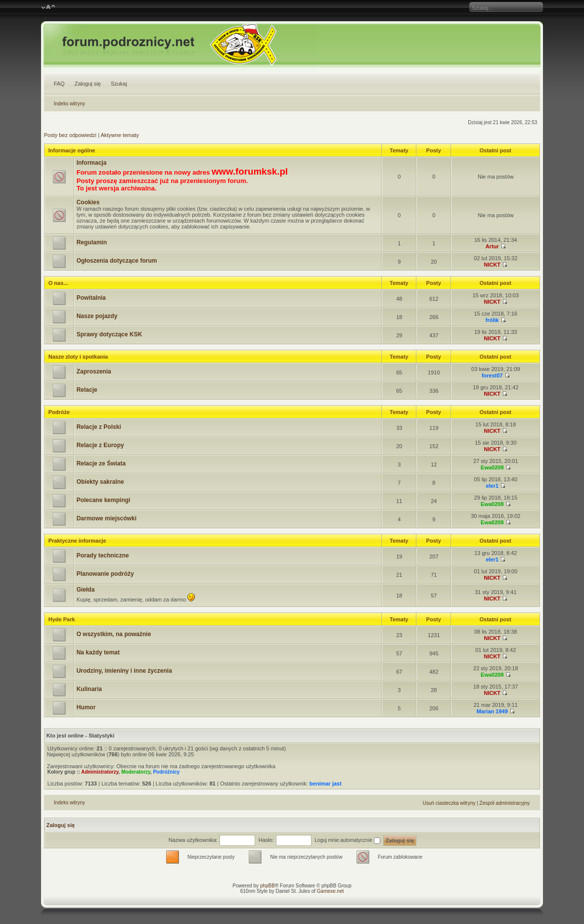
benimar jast (326, 784)
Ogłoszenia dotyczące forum (117, 261)
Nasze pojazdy (97, 316)
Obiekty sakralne (100, 482)
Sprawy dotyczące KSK (110, 334)
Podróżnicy (166, 772)
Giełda (86, 590)
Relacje (87, 390)
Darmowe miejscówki (107, 518)
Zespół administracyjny (505, 803)
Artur (492, 246)
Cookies (88, 202)
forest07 (492, 375)
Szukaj (119, 84)
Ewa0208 (492, 467)
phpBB (268, 886)
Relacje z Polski (99, 427)
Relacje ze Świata (101, 463)
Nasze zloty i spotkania (78, 357)
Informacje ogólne (72, 150)
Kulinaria (89, 689)
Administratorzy (100, 772)
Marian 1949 (492, 711)
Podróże (59, 412)
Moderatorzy (136, 772)
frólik (492, 320)
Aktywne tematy (120, 135)
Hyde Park (62, 619)
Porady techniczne (103, 555)
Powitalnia (91, 298)
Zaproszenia (94, 371)
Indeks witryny (69, 104)
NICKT (492, 265)
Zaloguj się (88, 84)
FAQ (59, 84)
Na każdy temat (98, 652)
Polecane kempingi (104, 500)
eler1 (492, 486)
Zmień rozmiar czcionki (48, 7)
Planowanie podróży (105, 574)
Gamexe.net (330, 891)
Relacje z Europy (100, 445)
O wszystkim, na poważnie (114, 634)
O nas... (58, 283)
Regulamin (92, 242)
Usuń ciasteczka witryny (449, 803)
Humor (86, 707)
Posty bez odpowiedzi (70, 135)
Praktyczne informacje (77, 541)
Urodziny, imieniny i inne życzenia (124, 671)
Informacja (92, 163)
